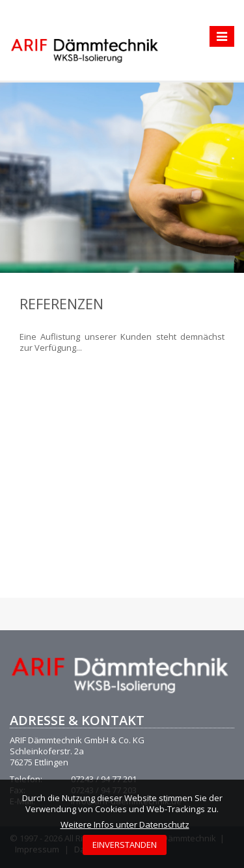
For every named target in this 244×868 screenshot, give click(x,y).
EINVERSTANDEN (125, 845)
